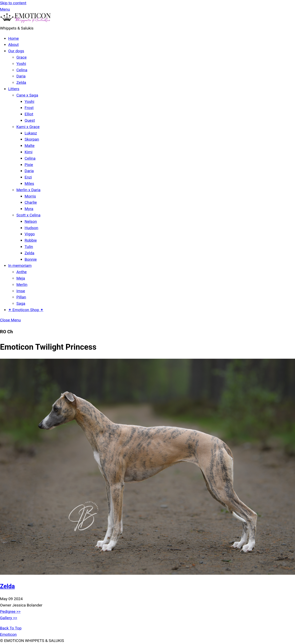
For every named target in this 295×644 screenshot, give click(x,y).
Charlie (31, 202)
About (13, 45)
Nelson (31, 221)
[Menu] (5, 9)
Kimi (28, 152)
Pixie (29, 165)
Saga (21, 303)
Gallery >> (9, 618)
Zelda (21, 82)
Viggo (30, 234)
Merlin (22, 285)
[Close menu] (10, 320)
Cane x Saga (27, 95)
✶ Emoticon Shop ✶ (26, 310)
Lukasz (31, 133)
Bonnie (31, 259)
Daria (21, 76)
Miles (29, 184)
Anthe (22, 272)
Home (14, 38)
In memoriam (20, 266)
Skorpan (32, 139)
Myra (29, 209)
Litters (14, 89)
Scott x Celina (28, 215)
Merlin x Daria (28, 190)
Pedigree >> (10, 612)
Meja (21, 278)
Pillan (21, 297)
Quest (30, 120)
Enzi (28, 177)
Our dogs (16, 51)
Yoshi (21, 64)
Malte (29, 146)
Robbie (31, 240)
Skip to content (13, 3)
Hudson (31, 228)
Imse (21, 291)
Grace (22, 57)
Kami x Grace (28, 127)
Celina (22, 70)
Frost (29, 108)
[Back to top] (11, 628)
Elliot (29, 114)
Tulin (29, 247)
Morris (30, 196)
